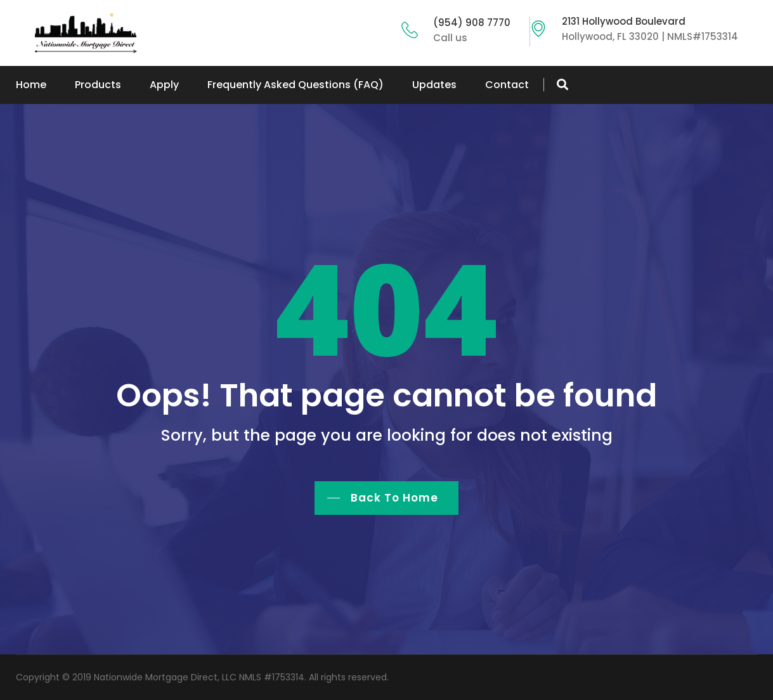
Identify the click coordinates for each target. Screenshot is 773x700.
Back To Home (394, 498)
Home (31, 85)
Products (98, 85)
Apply (164, 85)
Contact (507, 85)
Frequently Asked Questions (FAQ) (296, 85)
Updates (434, 85)
